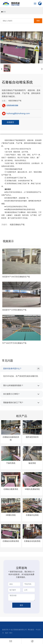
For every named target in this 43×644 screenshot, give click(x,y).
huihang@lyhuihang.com (18, 114)
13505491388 (12, 106)
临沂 (7, 633)
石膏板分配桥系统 (11, 489)
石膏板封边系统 (32, 515)
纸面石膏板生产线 (15, 101)
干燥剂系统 (11, 463)
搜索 (38, 21)
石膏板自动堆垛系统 (11, 541)
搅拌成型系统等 (32, 437)
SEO (11, 633)
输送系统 (32, 463)
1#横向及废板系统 (32, 489)
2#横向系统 (11, 515)
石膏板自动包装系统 (32, 541)
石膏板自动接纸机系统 (11, 439)
